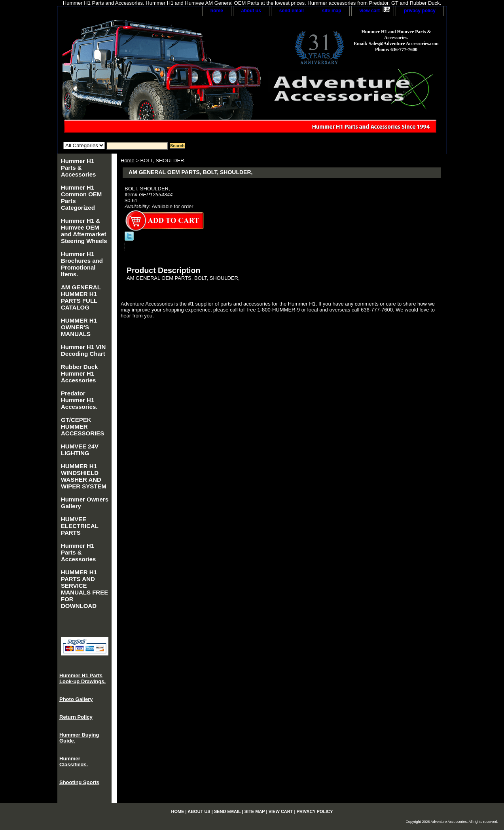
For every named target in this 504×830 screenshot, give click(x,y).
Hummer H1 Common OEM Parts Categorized (81, 198)
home (217, 11)
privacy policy (420, 11)
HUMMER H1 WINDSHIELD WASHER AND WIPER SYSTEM (84, 476)
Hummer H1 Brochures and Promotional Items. (82, 264)
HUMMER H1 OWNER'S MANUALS (79, 327)
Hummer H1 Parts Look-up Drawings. (82, 678)
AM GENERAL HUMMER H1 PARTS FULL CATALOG (81, 297)
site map (332, 11)
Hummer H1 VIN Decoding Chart (83, 350)
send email (292, 11)
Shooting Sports (79, 782)
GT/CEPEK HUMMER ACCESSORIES (82, 426)
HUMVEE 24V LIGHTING (80, 450)
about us (251, 11)
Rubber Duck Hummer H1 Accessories (79, 373)
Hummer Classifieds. (74, 762)
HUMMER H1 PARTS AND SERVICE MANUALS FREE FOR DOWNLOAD (84, 589)
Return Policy (76, 717)
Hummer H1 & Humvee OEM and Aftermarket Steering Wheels (84, 231)
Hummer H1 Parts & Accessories (78, 168)
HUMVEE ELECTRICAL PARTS (80, 526)
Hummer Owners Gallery (85, 503)
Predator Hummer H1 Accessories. (79, 400)
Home (128, 160)
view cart (370, 11)
